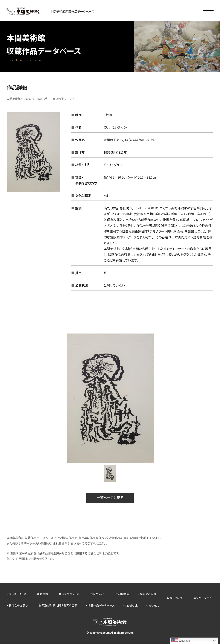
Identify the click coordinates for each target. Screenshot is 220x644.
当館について (175, 598)
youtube (154, 606)
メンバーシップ (202, 598)
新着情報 (43, 594)
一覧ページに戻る (110, 498)
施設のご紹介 (148, 594)
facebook (131, 606)
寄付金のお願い (18, 606)
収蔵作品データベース (101, 606)
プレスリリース (18, 594)
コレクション (98, 594)
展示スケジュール (69, 594)
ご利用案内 (123, 594)
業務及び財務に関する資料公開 (58, 606)
